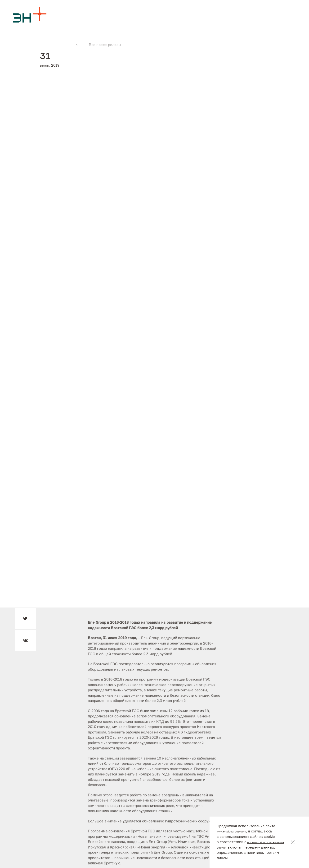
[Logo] (30, 15)
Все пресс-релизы (105, 45)
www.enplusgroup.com (235, 831)
